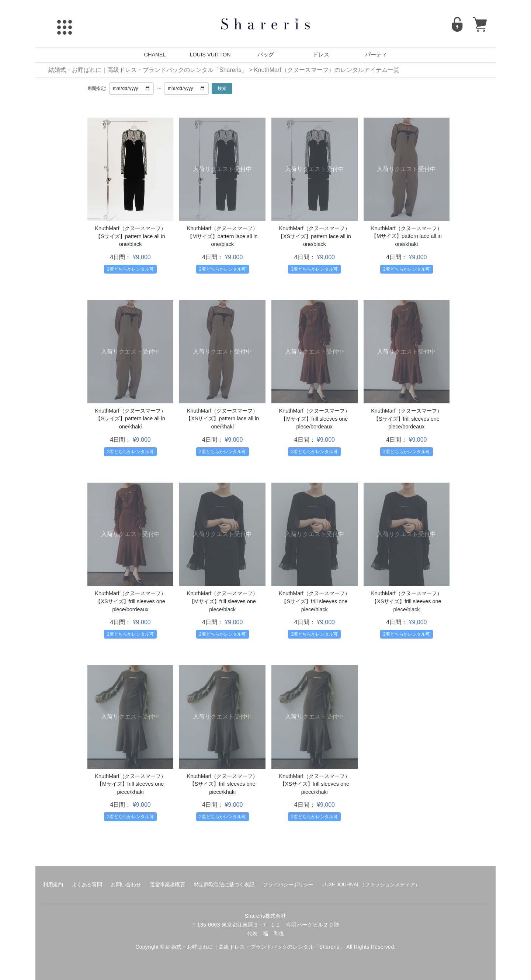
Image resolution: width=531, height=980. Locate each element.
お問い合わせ (126, 885)
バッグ (266, 55)
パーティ (376, 55)
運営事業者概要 (167, 885)
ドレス (321, 55)
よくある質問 (87, 885)
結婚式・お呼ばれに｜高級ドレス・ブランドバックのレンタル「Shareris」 (148, 70)
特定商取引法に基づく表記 (224, 885)
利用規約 (53, 885)
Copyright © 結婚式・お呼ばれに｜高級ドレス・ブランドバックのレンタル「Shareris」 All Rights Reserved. (265, 947)
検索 (222, 88)
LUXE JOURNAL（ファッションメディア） (371, 885)
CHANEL (155, 55)
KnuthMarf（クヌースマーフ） (130, 228)
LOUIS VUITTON (210, 55)
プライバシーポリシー (288, 885)
